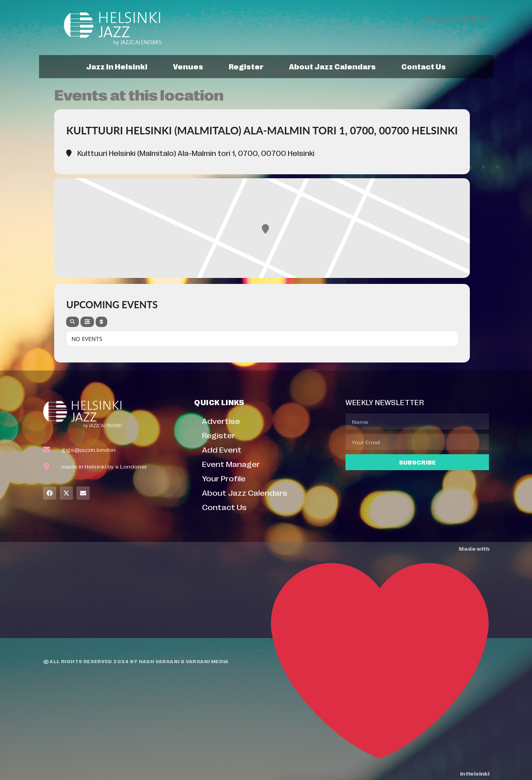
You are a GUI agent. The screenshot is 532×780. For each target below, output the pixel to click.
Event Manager (231, 464)
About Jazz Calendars (332, 66)
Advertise (221, 421)
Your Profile (224, 478)
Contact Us (424, 66)
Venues (188, 66)
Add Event (222, 449)
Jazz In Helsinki (117, 66)
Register (246, 66)
